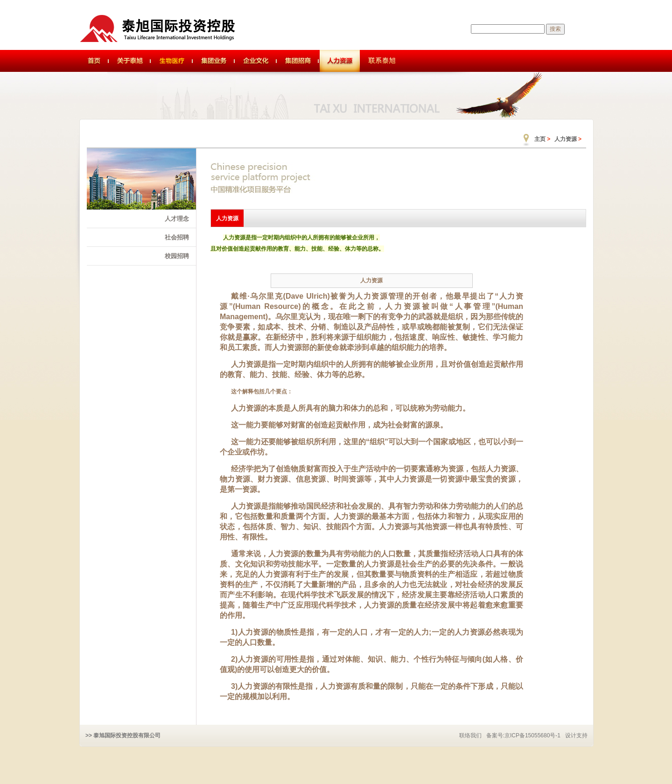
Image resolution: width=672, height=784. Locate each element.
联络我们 (470, 735)
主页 (540, 139)
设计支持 (576, 735)
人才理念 (177, 219)
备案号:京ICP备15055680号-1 (523, 735)
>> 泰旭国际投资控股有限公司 (123, 735)
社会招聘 (177, 237)
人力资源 (566, 139)
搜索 (555, 29)
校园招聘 (177, 256)
